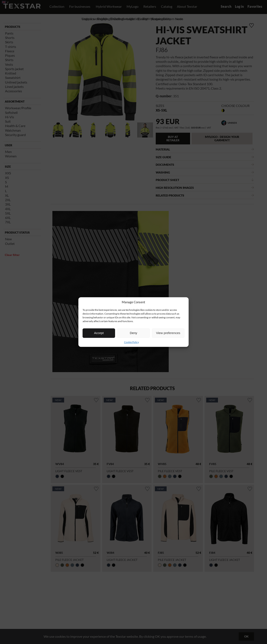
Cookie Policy (132, 342)
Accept (99, 333)
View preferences (168, 333)
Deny (133, 333)
